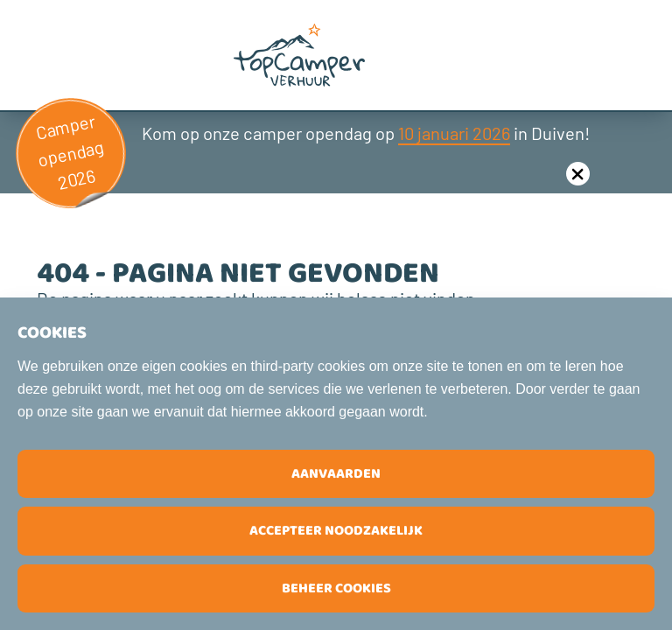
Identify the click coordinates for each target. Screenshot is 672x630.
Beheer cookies (336, 588)
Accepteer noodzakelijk (336, 531)
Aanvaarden (336, 474)
